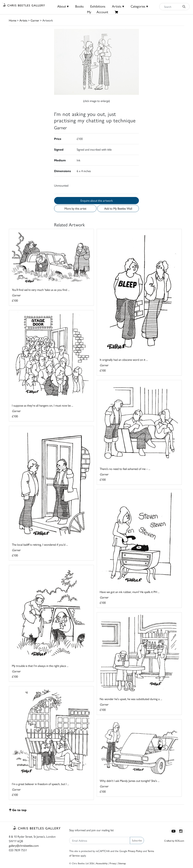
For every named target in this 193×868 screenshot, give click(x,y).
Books (79, 6)
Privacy (113, 863)
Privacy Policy (135, 851)
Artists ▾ (118, 6)
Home (13, 20)
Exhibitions (98, 6)
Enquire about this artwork (97, 200)
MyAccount (98, 12)
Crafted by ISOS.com (174, 841)
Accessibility (102, 863)
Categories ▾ (139, 6)
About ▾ (63, 6)
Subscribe (137, 840)
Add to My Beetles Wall (118, 208)
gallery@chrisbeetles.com (24, 845)
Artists (23, 20)
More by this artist (75, 208)
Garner (35, 20)
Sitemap (122, 863)
